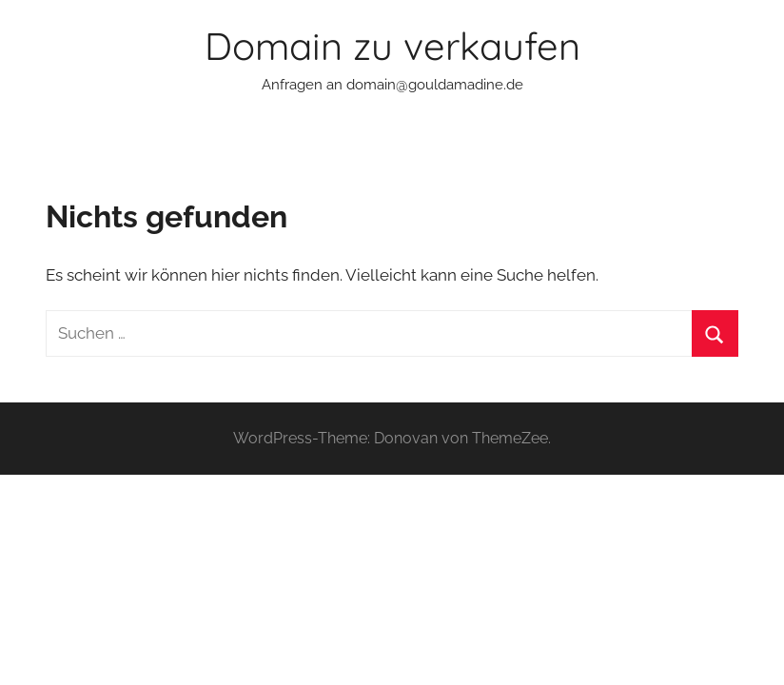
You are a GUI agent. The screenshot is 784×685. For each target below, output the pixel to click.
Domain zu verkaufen (392, 46)
